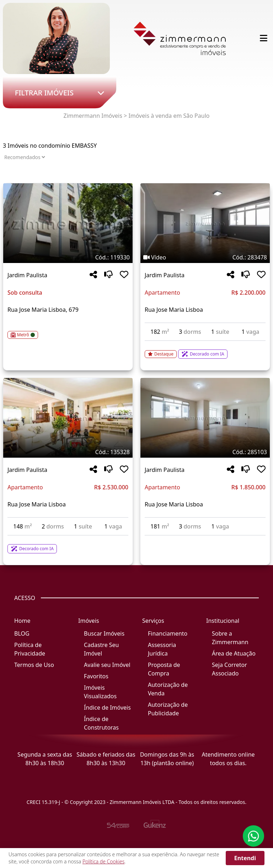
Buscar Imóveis (104, 633)
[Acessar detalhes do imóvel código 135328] (68, 545)
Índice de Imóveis (107, 707)
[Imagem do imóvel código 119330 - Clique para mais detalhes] (68, 223)
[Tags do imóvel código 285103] (205, 452)
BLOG (22, 633)
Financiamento (168, 633)
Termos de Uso (34, 665)
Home (22, 621)
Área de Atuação (234, 653)
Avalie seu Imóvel (107, 665)
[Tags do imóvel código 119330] (68, 257)
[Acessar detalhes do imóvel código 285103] (205, 540)
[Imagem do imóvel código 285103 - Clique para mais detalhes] (205, 418)
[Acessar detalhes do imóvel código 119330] (68, 331)
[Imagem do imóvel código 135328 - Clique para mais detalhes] (68, 418)
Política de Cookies (103, 861)
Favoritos (96, 676)
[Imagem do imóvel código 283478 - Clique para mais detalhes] (205, 223)
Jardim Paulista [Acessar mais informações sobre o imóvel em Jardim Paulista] (27, 275)
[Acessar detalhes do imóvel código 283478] (205, 350)
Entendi (245, 858)
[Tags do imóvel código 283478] (205, 257)
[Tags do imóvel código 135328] (68, 452)
